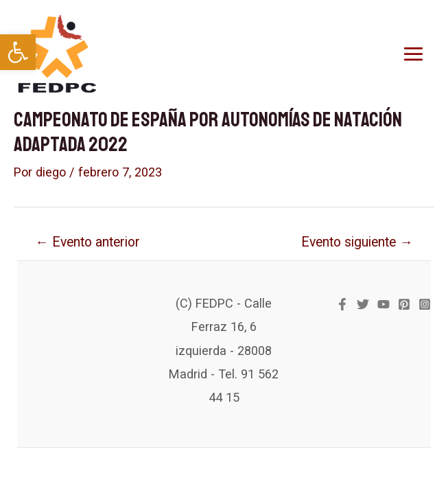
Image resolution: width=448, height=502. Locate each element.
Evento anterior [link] (87, 242)
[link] (18, 52)
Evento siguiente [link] (357, 242)
